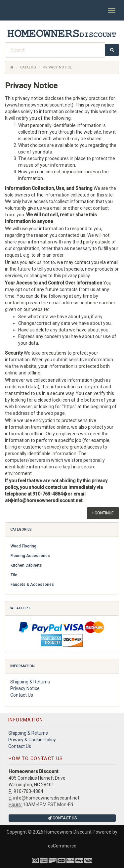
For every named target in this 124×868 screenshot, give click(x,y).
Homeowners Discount (68, 832)
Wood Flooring (23, 546)
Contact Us (22, 695)
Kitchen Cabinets (26, 565)
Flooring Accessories (30, 556)
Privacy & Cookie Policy (32, 740)
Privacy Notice (25, 688)
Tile (14, 575)
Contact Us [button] (62, 818)
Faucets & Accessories (32, 585)
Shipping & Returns (30, 682)
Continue (103, 513)
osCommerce (62, 846)
